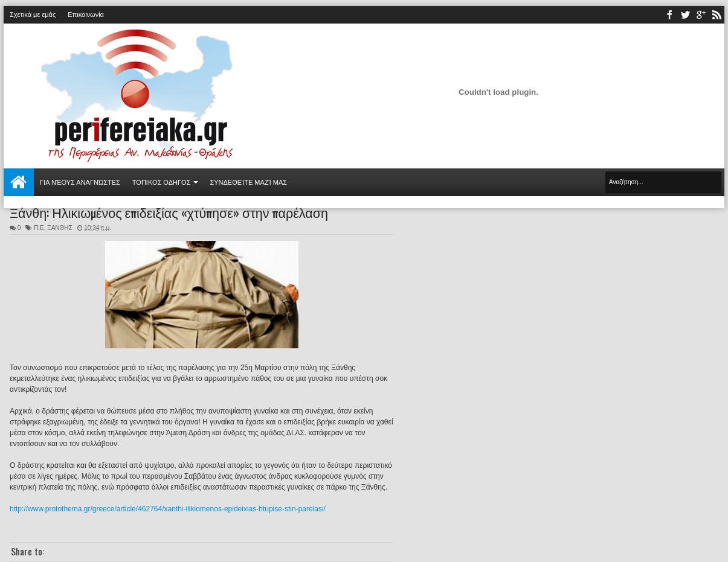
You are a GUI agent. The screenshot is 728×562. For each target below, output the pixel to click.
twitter (685, 15)
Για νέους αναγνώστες (80, 182)
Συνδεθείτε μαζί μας (248, 182)
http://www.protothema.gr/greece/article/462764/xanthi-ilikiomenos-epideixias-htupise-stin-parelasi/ (168, 509)
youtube (701, 15)
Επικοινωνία (86, 14)
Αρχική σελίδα (19, 182)
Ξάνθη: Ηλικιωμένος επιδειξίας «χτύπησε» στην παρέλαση (169, 212)
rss (717, 15)
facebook (669, 15)
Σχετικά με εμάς (33, 14)
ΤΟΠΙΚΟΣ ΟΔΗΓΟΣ (162, 182)
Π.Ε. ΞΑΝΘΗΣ (53, 228)
